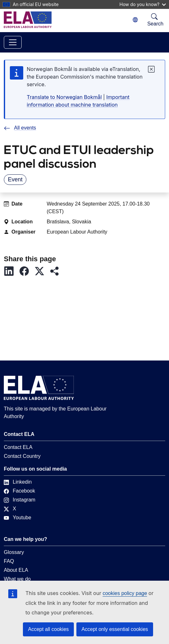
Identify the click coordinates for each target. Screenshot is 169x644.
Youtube (18, 518)
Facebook (19, 491)
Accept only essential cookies (115, 629)
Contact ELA (18, 447)
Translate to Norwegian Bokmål (64, 97)
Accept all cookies (48, 629)
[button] (11, 271)
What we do (17, 579)
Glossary (14, 552)
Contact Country (22, 456)
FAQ (9, 561)
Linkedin (18, 482)
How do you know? (143, 4)
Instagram (20, 500)
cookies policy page (125, 593)
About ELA (16, 570)
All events (20, 128)
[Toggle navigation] (13, 42)
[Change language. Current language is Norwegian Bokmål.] (135, 20)
